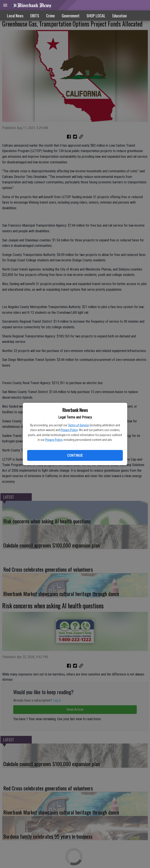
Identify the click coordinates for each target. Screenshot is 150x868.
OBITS (35, 16)
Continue (75, 456)
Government (71, 16)
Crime (50, 16)
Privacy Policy (69, 430)
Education (120, 16)
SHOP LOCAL (96, 16)
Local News (15, 16)
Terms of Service (78, 425)
